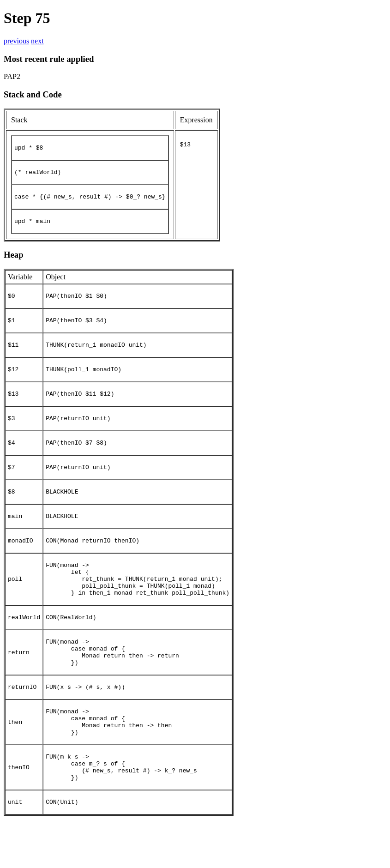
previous (16, 41)
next (37, 41)
